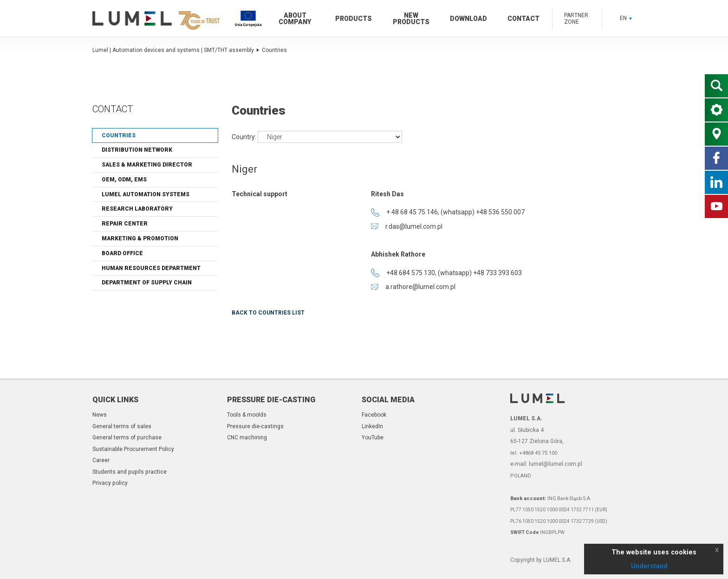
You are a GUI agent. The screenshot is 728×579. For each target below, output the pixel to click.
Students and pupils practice (130, 472)
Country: (245, 136)
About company (295, 19)
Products (354, 19)
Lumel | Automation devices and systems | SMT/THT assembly (176, 50)
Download (468, 19)
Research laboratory (137, 209)
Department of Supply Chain (147, 283)
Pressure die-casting (271, 400)
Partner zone (576, 19)
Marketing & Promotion (140, 238)
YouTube (373, 437)
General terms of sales (122, 426)
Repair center (125, 224)
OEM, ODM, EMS (124, 180)
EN (626, 18)
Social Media (388, 400)
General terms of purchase (127, 437)
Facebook (374, 415)
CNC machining (247, 437)
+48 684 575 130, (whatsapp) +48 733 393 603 (446, 273)
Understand (649, 566)
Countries (274, 50)
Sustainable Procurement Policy (133, 449)
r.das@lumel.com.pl (407, 226)
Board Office (122, 253)
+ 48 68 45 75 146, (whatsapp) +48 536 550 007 (448, 212)
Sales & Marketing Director (147, 165)
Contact (523, 19)
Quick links (115, 400)
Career (101, 460)
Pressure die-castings (255, 426)
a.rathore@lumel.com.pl (413, 287)
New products (411, 19)
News (100, 415)
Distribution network (137, 150)
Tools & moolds (247, 415)
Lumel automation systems (146, 194)
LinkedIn (372, 426)
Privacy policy (110, 483)
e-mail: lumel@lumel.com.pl (546, 464)
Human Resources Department (151, 268)
